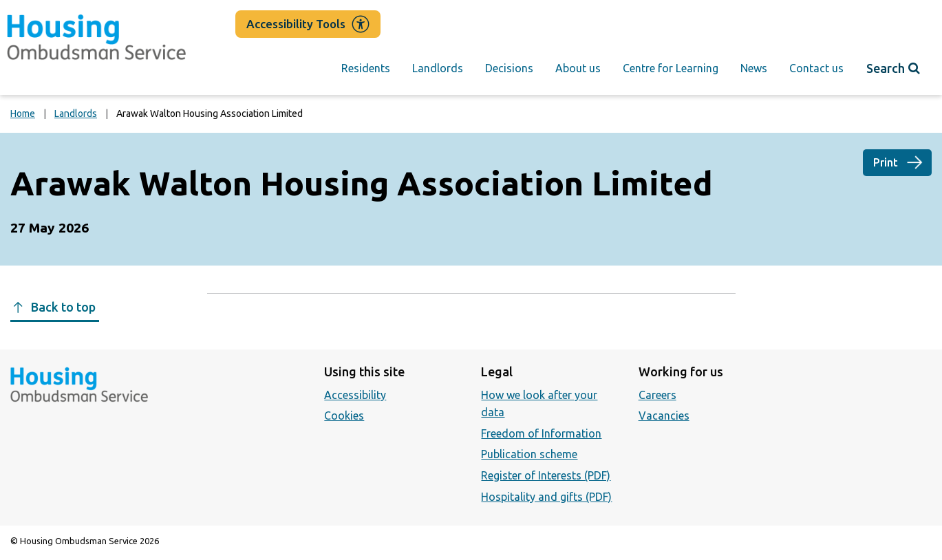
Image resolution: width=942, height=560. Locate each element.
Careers (657, 395)
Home (23, 114)
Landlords (438, 68)
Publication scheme (529, 454)
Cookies (344, 416)
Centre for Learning (671, 68)
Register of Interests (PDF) (546, 475)
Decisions (509, 68)
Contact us (816, 68)
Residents (366, 68)
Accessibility (355, 395)
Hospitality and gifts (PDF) (546, 497)
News (754, 68)
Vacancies (664, 416)
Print (886, 162)
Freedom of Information (541, 433)
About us (578, 68)
